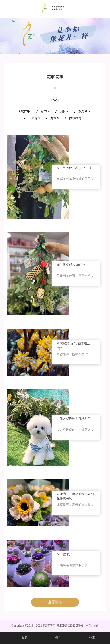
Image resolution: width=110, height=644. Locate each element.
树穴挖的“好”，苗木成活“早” (73, 346)
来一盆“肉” (64, 554)
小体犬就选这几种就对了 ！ (76, 419)
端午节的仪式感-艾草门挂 (74, 168)
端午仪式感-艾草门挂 (71, 265)
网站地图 (91, 626)
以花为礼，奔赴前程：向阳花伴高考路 (75, 496)
